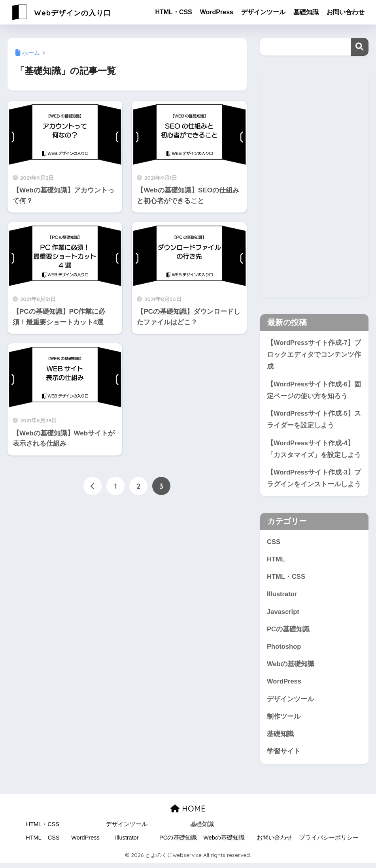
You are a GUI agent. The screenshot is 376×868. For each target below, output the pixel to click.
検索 (360, 47)
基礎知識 (306, 12)
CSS (274, 544)
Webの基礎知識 (291, 667)
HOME (188, 813)
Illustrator (282, 597)
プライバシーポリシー (329, 842)
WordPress (217, 12)
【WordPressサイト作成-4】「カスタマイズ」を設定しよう (314, 450)
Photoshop (284, 650)
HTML (276, 562)
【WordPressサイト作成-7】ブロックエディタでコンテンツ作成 (314, 355)
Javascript (283, 615)
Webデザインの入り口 (72, 12)
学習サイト (284, 756)
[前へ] (93, 486)
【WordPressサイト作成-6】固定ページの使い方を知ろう (314, 391)
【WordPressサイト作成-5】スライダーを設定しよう (314, 421)
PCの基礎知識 (288, 632)
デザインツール (263, 12)
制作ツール (284, 720)
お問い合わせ (346, 12)
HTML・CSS (173, 12)
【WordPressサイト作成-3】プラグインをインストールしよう (314, 480)
